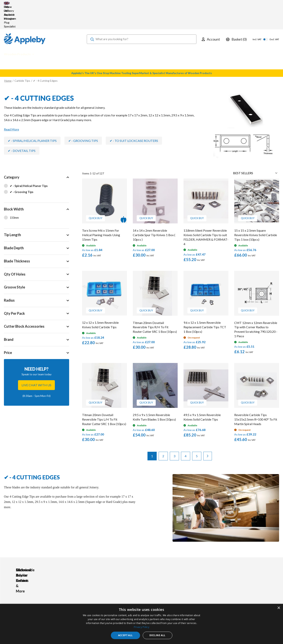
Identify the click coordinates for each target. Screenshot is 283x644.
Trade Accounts (129, 591)
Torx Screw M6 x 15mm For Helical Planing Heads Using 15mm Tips (101, 211)
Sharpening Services (132, 602)
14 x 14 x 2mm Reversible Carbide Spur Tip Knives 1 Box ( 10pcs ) (154, 211)
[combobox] (142, 16)
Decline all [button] (157, 635)
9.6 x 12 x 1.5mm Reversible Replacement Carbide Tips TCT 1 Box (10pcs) (205, 303)
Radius (9, 277)
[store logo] (25, 16)
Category (12, 154)
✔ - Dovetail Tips (22, 127)
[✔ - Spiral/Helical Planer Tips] (37, 163)
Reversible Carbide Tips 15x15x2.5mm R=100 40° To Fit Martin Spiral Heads (256, 396)
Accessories (94, 591)
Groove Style (14, 264)
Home (8, 57)
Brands (91, 602)
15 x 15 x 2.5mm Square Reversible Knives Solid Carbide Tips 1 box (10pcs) (256, 211)
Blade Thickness (17, 238)
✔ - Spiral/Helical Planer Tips (32, 117)
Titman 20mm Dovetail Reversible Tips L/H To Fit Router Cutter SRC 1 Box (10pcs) (104, 396)
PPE (89, 596)
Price (8, 329)
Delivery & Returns (131, 596)
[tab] (37, 163)
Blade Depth (14, 224)
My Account (127, 586)
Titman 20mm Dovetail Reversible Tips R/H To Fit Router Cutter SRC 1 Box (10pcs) (155, 304)
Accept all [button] (125, 635)
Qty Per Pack (14, 290)
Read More (11, 106)
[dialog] (141, 624)
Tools (90, 586)
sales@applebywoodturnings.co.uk (40, 597)
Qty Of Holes (15, 251)
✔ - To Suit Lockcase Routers (134, 117)
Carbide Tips (22, 57)
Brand (9, 316)
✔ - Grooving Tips (83, 117)
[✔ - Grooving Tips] (37, 169)
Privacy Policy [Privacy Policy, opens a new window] (141, 627)
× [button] (279, 608)
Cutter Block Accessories (24, 303)
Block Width (14, 186)
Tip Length (12, 211)
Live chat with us (36, 361)
